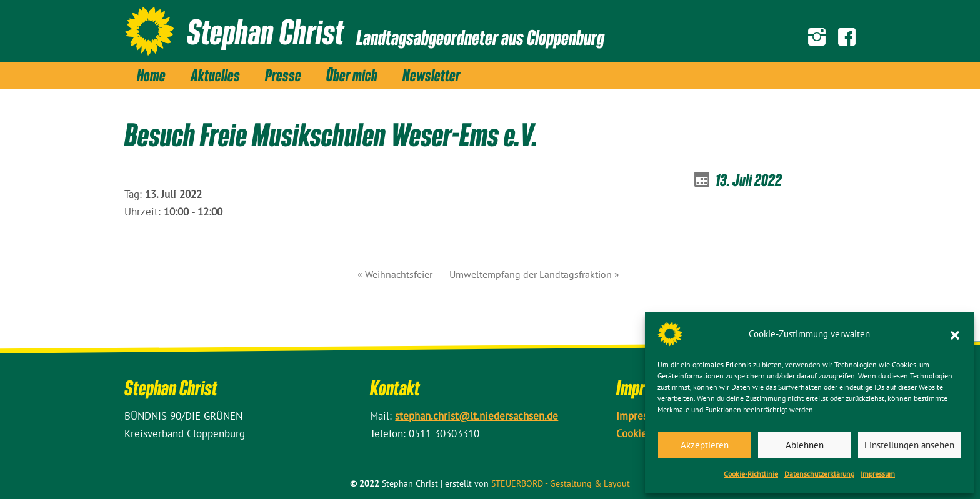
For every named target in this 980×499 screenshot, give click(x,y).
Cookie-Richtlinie (751, 474)
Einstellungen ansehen (909, 445)
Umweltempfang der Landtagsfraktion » (534, 274)
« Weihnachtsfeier (395, 274)
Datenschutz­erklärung (819, 474)
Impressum (878, 474)
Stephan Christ (265, 31)
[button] (955, 334)
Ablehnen (805, 445)
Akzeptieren (705, 445)
